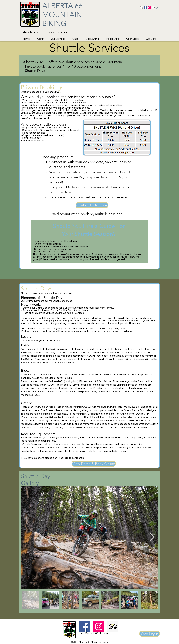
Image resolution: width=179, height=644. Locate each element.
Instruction (28, 32)
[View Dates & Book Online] (94, 464)
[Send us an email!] (142, 7)
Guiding (62, 32)
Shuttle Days (35, 71)
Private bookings (38, 66)
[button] (157, 7)
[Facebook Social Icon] (145, 7)
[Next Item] (152, 537)
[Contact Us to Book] (92, 205)
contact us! (78, 458)
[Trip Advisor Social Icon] (154, 7)
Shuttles (46, 32)
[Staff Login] (150, 634)
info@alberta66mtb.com (94, 633)
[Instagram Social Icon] (149, 7)
